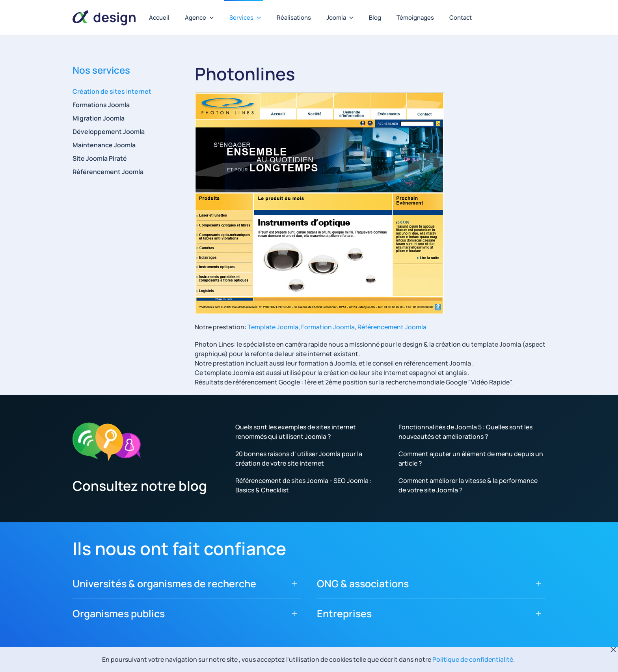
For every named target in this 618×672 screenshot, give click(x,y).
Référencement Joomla (392, 327)
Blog (375, 18)
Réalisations (294, 18)
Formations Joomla (101, 105)
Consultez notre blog (140, 486)
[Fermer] (613, 650)
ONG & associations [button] (363, 584)
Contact (461, 18)
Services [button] (245, 18)
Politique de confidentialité (473, 659)
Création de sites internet (112, 91)
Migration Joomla (99, 118)
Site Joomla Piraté (100, 158)
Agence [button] (199, 18)
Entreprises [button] (344, 614)
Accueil (159, 18)
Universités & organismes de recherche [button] (164, 584)
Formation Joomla (328, 327)
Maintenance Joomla (104, 145)
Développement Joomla (109, 132)
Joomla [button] (340, 18)
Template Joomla (273, 327)
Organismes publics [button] (119, 614)
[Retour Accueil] (104, 18)
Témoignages (415, 18)
